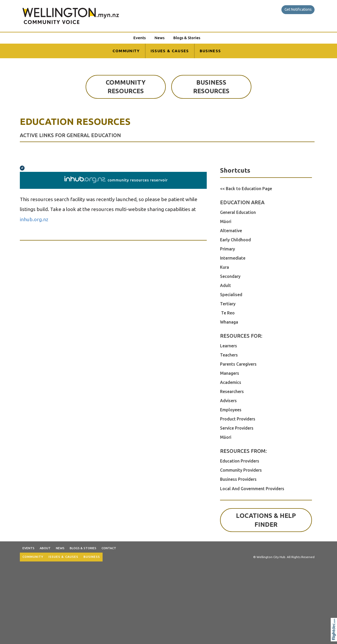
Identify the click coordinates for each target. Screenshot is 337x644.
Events (140, 38)
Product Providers (238, 419)
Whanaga (229, 322)
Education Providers (240, 461)
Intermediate (233, 258)
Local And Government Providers (252, 489)
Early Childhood (235, 240)
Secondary (230, 276)
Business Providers (238, 479)
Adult (226, 285)
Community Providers (241, 470)
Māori (226, 221)
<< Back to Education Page (246, 189)
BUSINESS (210, 51)
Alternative (231, 231)
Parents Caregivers (238, 364)
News (159, 38)
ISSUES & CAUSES (170, 51)
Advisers (228, 401)
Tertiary (228, 304)
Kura (224, 267)
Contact (109, 548)
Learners (229, 346)
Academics (231, 382)
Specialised (231, 295)
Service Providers (237, 428)
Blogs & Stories (187, 38)
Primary (227, 249)
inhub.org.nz (34, 219)
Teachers (229, 355)
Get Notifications (298, 9)
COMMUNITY (126, 51)
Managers (230, 373)
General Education (238, 212)
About (45, 548)
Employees (231, 410)
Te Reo (227, 313)
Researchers (232, 391)
